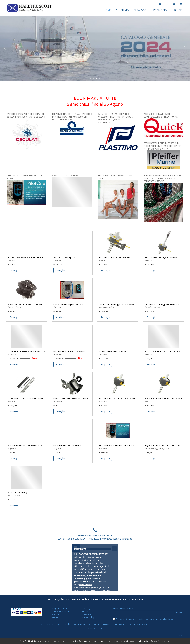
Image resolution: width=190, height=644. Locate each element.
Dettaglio (14, 270)
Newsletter (87, 614)
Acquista (60, 317)
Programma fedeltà (60, 608)
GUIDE (178, 10)
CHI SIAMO (122, 10)
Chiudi (167, 641)
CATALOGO (141, 10)
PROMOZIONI (161, 10)
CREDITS (181, 635)
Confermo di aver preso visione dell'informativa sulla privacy (144, 619)
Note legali (87, 608)
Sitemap (55, 617)
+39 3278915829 (103, 535)
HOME (107, 10)
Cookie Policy (88, 617)
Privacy (85, 611)
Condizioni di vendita (61, 611)
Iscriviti (179, 612)
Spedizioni (56, 614)
